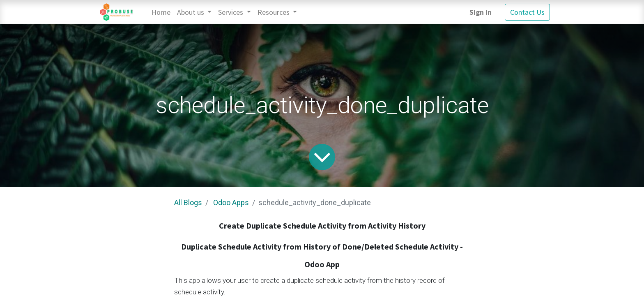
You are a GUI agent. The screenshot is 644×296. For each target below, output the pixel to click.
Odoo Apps (231, 202)
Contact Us (527, 12)
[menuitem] (161, 12)
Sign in (481, 12)
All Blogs (188, 202)
